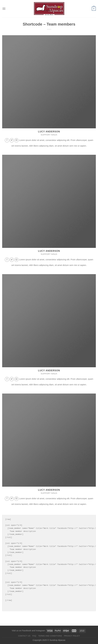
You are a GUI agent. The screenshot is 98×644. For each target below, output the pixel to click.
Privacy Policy (72, 636)
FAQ (34, 636)
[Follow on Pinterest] (16, 140)
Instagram (40, 631)
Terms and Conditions (50, 636)
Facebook (26, 631)
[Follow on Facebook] (7, 140)
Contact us (24, 636)
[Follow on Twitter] (12, 140)
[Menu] (4, 9)
